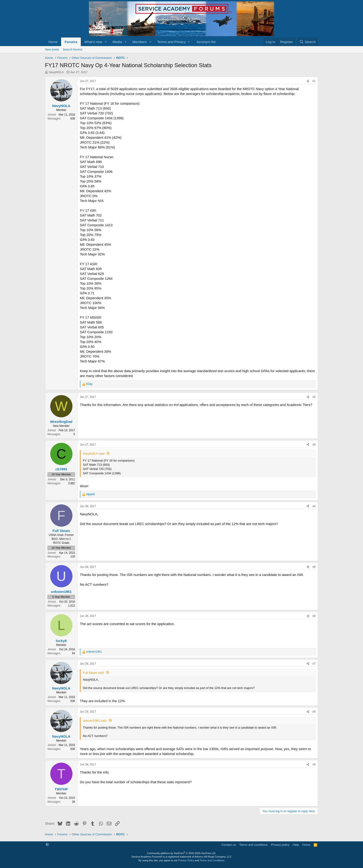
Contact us (229, 845)
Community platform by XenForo (181, 853)
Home (53, 42)
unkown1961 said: (95, 721)
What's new (93, 42)
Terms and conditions (253, 845)
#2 (314, 397)
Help (296, 845)
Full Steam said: (94, 673)
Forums (71, 42)
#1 (314, 81)
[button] (106, 42)
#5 (314, 567)
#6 (314, 616)
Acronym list (206, 42)
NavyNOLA (56, 72)
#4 (314, 506)
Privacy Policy (186, 860)
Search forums (73, 49)
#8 (314, 712)
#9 (314, 764)
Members (140, 42)
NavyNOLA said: (94, 454)
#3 (314, 445)
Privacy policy (280, 845)
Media (117, 42)
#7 (314, 664)
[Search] (308, 42)
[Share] (308, 81)
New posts (52, 49)
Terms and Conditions (212, 860)
